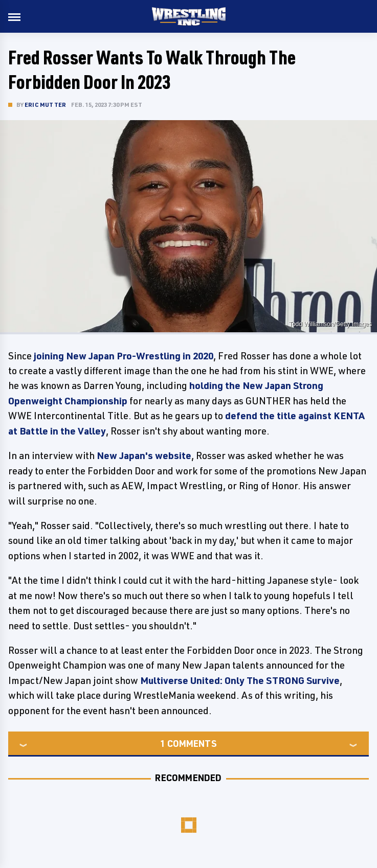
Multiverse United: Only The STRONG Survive (240, 680)
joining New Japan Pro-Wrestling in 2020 (124, 356)
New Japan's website (144, 455)
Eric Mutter (45, 105)
